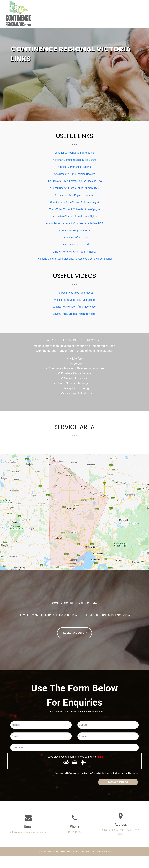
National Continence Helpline (74, 167)
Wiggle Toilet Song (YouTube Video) (75, 300)
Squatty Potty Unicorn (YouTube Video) (74, 307)
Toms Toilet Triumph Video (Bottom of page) (74, 209)
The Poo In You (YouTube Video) (75, 293)
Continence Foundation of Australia (75, 153)
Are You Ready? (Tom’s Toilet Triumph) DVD (74, 188)
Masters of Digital (106, 864)
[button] (143, 14)
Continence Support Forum (74, 230)
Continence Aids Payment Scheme (74, 195)
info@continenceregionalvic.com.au (28, 844)
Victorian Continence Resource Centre (74, 160)
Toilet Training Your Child (74, 245)
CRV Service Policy (82, 864)
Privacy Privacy (68, 864)
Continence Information (74, 237)
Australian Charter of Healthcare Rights (74, 216)
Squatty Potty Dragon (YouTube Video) (74, 314)
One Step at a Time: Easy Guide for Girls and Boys (74, 181)
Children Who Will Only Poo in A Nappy (74, 252)
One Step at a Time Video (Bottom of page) (74, 202)
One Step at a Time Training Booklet (74, 174)
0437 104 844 (75, 844)
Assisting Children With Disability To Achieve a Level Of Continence (74, 259)
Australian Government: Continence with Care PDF (75, 223)
